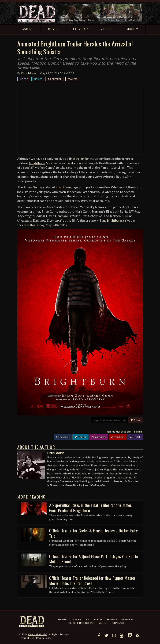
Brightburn (55, 79)
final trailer (77, 159)
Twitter (80, 437)
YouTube (118, 437)
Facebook (63, 437)
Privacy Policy (44, 638)
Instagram (99, 437)
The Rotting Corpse (81, 623)
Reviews (112, 620)
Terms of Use (27, 638)
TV (87, 620)
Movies (38, 79)
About (104, 623)
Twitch (135, 437)
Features (128, 620)
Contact (118, 623)
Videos (24, 79)
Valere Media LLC (38, 634)
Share (136, 420)
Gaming (63, 620)
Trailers (73, 79)
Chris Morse (29, 73)
